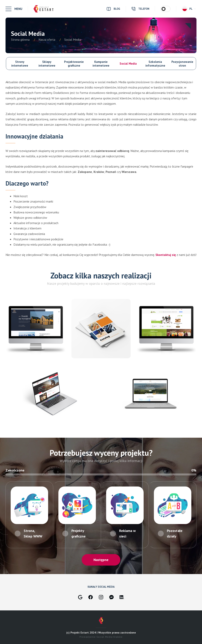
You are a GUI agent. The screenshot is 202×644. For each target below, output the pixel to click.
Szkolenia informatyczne (155, 64)
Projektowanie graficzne (74, 64)
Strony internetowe (20, 64)
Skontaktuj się (166, 255)
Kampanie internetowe (101, 64)
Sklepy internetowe (47, 64)
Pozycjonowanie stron (182, 64)
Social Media (128, 64)
